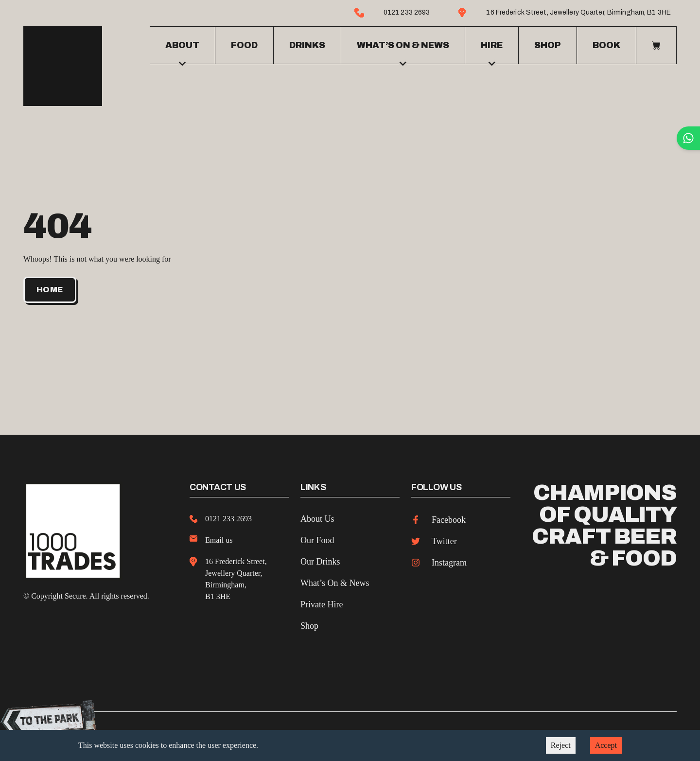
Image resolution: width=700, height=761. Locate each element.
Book (606, 44)
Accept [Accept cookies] (606, 745)
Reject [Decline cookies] (561, 745)
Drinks (307, 44)
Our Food (317, 538)
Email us (219, 538)
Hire (492, 51)
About (182, 51)
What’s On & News (335, 581)
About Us (317, 517)
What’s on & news (403, 51)
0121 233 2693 (228, 517)
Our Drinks (320, 560)
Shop (548, 44)
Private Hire (322, 602)
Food (244, 44)
